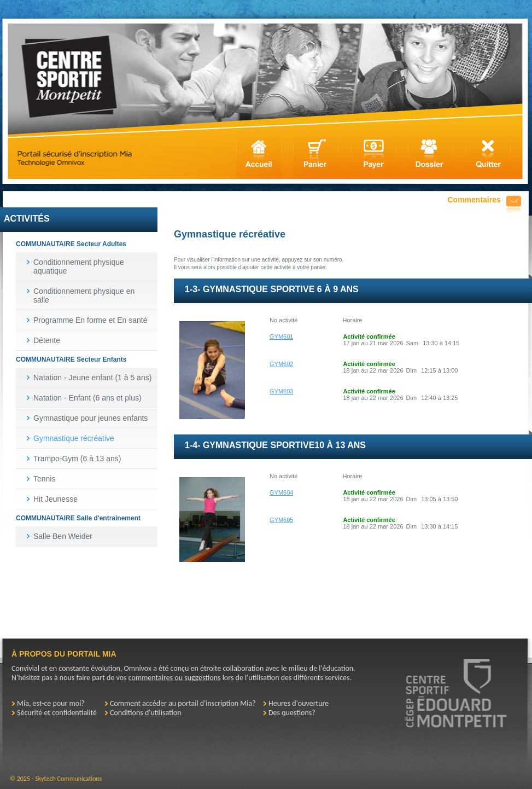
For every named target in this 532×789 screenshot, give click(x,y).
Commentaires (474, 200)
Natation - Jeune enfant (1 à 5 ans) (92, 378)
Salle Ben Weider (63, 536)
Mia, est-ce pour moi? (51, 703)
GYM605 (281, 520)
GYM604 (281, 492)
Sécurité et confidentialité (57, 713)
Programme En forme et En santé (90, 320)
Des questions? (292, 713)
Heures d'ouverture (299, 703)
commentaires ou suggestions (175, 678)
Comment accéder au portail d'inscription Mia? (183, 703)
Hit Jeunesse (55, 499)
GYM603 (281, 391)
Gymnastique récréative (74, 438)
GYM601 (281, 337)
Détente (47, 340)
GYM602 (281, 364)
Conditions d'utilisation (146, 713)
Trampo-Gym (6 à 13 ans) (77, 459)
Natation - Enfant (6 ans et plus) (87, 398)
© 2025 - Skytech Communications (56, 779)
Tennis (44, 479)
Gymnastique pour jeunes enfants (90, 418)
